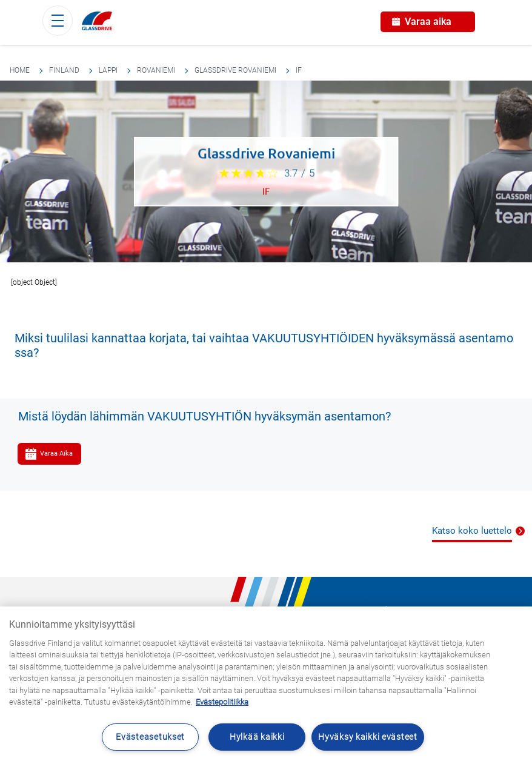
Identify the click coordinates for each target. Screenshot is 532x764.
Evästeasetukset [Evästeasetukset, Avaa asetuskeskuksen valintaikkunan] (150, 737)
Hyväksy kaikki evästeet (368, 737)
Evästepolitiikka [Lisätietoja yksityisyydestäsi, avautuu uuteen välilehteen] (222, 702)
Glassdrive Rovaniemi (235, 70)
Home (20, 70)
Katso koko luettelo (472, 531)
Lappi (108, 70)
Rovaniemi (156, 70)
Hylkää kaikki (257, 737)
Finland (64, 70)
